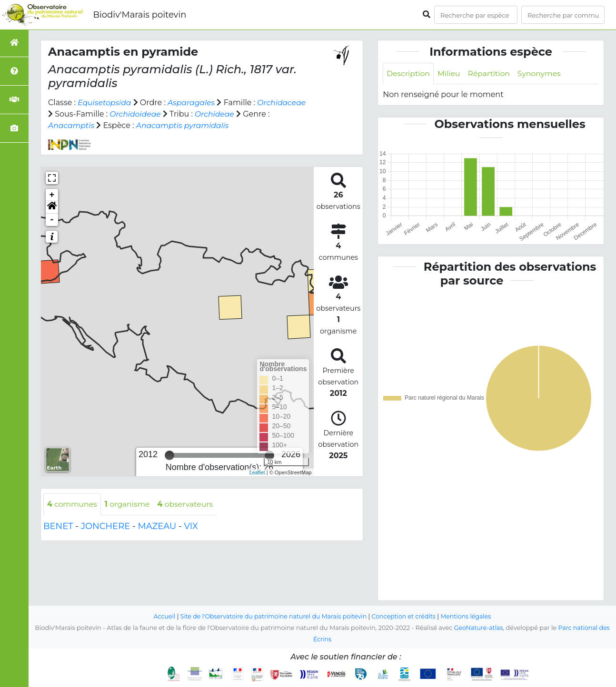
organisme (129, 504)
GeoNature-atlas (478, 628)
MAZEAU (157, 526)
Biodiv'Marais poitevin (139, 15)
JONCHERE (105, 526)
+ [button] (52, 195)
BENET (58, 526)
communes (73, 504)
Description (409, 74)
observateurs (188, 504)
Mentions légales (469, 617)
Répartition (491, 74)
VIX (191, 526)
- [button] (52, 220)
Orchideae (216, 114)
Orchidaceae (284, 103)
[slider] (169, 455)
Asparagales (193, 103)
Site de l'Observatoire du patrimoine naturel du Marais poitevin (272, 617)
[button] (52, 207)
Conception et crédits (405, 617)
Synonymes (542, 74)
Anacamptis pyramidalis (184, 125)
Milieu (450, 74)
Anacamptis (72, 125)
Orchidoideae (136, 114)
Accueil (161, 617)
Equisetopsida (105, 103)
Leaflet (257, 472)
